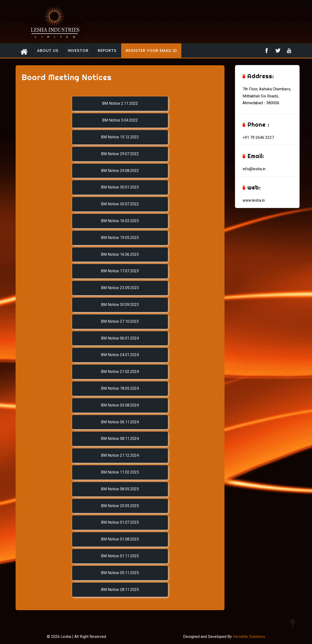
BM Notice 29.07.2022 (120, 154)
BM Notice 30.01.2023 (120, 187)
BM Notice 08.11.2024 (120, 439)
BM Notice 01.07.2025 (120, 522)
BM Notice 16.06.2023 (120, 254)
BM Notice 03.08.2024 (120, 405)
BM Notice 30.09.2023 (120, 305)
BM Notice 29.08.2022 (120, 171)
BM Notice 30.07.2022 (120, 204)
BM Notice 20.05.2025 (120, 506)
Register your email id (151, 51)
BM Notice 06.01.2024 (120, 338)
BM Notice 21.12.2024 (120, 455)
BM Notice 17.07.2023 (120, 271)
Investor (78, 51)
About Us (48, 51)
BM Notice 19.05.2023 (120, 238)
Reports (107, 51)
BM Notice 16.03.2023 (120, 221)
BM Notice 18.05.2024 (120, 388)
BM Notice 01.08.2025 (120, 539)
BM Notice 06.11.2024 (120, 422)
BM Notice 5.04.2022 (120, 120)
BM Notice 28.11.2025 (120, 590)
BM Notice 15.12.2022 (120, 137)
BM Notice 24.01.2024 (120, 355)
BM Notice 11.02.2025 (120, 472)
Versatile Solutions (249, 637)
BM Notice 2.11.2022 (120, 103)
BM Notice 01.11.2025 (120, 556)
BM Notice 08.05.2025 (120, 489)
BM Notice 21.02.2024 (120, 372)
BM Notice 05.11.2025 (120, 573)
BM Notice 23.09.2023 (120, 288)
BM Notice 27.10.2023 (120, 321)
